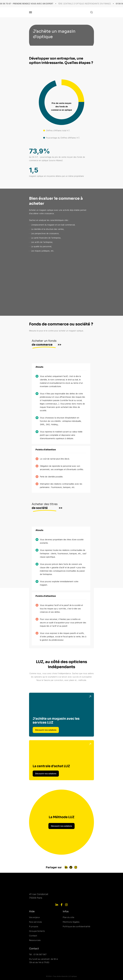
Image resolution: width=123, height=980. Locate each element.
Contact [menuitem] (33, 936)
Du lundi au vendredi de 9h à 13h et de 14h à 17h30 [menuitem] (43, 961)
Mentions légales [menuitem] (71, 922)
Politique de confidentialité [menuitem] (76, 927)
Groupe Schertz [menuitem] (37, 931)
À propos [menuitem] (34, 927)
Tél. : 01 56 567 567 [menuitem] (38, 955)
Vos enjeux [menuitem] (34, 917)
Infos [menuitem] (66, 911)
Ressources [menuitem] (35, 940)
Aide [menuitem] (32, 911)
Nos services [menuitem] (35, 922)
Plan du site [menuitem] (68, 917)
